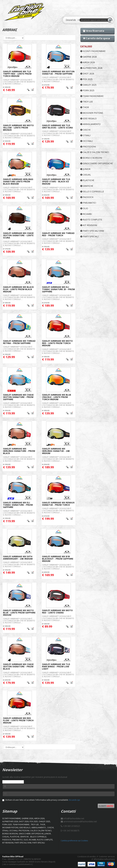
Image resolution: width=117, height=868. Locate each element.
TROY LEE (87, 102)
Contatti (79, 3)
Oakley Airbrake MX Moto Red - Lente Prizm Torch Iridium (57, 343)
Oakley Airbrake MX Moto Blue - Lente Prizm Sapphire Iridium (19, 613)
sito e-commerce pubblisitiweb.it (18, 864)
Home (55, 3)
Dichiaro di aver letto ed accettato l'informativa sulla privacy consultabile (41, 800)
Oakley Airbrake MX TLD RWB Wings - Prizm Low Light (56, 667)
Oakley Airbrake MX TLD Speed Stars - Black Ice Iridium (56, 182)
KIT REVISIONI (89, 225)
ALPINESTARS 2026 (91, 68)
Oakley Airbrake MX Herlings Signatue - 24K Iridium (56, 451)
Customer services (107, 857)
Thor (85, 107)
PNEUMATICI (88, 203)
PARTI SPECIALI (90, 236)
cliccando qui (74, 800)
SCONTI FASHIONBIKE (93, 51)
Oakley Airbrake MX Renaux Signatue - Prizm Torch (58, 504)
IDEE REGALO (89, 118)
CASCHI (85, 130)
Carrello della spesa (96, 38)
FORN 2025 (87, 90)
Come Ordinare (60, 6)
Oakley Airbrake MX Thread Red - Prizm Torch (58, 234)
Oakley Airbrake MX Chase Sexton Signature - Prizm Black (18, 667)
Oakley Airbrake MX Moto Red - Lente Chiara (57, 611)
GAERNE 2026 (89, 57)
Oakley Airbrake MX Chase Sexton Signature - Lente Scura (18, 235)
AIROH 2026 (88, 62)
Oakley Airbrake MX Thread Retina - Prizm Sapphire (19, 342)
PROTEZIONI (88, 147)
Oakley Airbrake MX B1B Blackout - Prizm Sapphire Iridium (58, 559)
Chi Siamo (67, 3)
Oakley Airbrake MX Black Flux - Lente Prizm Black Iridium (18, 289)
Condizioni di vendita (87, 857)
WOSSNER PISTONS (92, 113)
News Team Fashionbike (64, 9)
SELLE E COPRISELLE (92, 191)
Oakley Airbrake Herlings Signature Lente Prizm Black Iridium (18, 182)
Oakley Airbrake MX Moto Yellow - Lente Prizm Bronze (18, 128)
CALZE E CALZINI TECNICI (95, 152)
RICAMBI (86, 214)
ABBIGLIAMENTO (90, 124)
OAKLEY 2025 (88, 85)
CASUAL (86, 175)
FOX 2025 (86, 79)
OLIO (84, 208)
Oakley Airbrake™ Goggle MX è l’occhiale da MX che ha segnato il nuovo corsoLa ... (19, 82)
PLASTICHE (87, 180)
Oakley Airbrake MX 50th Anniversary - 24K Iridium (18, 558)
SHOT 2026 (87, 74)
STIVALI (85, 135)
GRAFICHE (87, 186)
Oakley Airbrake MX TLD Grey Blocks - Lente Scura (57, 126)
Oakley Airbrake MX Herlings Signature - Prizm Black (19, 451)
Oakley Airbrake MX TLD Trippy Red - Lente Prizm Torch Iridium (17, 74)
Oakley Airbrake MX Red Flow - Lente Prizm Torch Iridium (18, 720)
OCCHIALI (87, 141)
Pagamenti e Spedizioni (99, 3)
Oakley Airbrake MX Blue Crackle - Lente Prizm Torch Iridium (57, 397)
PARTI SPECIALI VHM (92, 231)
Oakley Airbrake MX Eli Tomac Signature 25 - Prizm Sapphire (58, 289)
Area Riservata (94, 31)
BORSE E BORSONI (91, 158)
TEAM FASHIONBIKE (92, 96)
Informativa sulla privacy (104, 859)
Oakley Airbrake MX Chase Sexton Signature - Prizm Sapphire (18, 397)
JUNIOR (85, 169)
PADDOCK (87, 197)
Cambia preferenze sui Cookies (74, 841)
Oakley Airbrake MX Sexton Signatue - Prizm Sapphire (58, 73)
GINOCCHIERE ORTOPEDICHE (97, 163)
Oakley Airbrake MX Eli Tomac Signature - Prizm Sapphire (18, 505)
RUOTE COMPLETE (91, 220)
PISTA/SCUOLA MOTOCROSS (85, 6)
